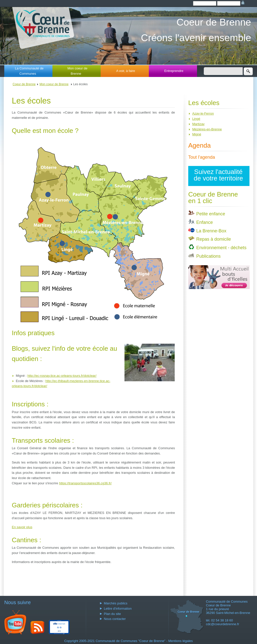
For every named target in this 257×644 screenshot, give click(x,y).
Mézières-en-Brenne (207, 129)
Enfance (205, 222)
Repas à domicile (214, 239)
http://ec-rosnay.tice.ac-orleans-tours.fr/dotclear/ (62, 376)
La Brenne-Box (211, 231)
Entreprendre (174, 71)
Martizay (198, 124)
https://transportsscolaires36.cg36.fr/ (85, 483)
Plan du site (112, 614)
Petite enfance (211, 214)
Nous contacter (115, 619)
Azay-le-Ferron (203, 113)
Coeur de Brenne (24, 84)
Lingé (196, 119)
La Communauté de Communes (29, 71)
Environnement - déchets (221, 248)
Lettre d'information (118, 609)
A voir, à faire (126, 71)
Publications (208, 256)
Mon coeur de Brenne (78, 71)
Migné (197, 134)
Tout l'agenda (202, 157)
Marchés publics (116, 603)
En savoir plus (22, 527)
